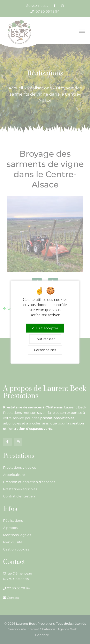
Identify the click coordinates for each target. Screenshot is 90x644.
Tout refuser (45, 339)
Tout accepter (45, 328)
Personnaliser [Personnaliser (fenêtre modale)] (45, 350)
